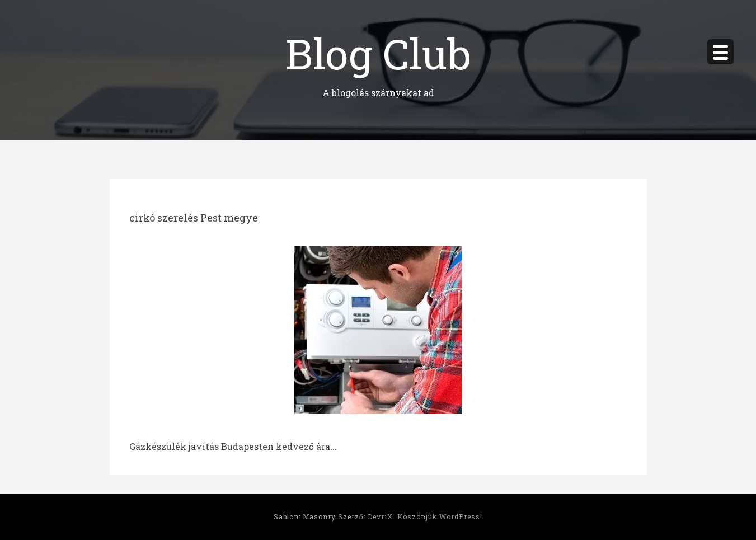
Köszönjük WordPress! (440, 516)
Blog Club (378, 53)
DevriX (380, 516)
